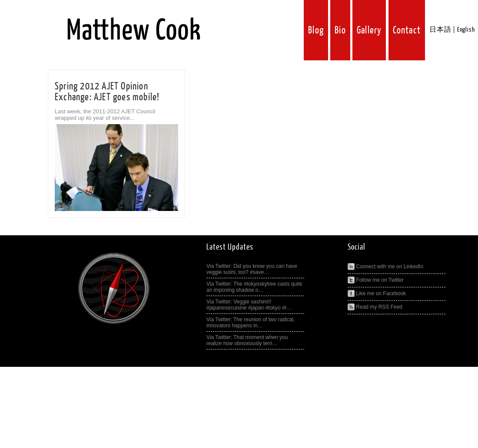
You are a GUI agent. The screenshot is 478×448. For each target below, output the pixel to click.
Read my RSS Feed (375, 307)
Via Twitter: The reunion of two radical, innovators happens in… (251, 323)
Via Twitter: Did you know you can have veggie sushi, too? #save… (252, 269)
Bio (340, 30)
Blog (316, 30)
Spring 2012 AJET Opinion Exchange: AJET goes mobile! (107, 92)
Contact (407, 30)
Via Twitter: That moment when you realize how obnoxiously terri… (247, 340)
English (466, 30)
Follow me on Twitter (376, 280)
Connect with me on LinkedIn (385, 267)
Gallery (369, 30)
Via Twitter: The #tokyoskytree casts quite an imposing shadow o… (254, 287)
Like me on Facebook (377, 293)
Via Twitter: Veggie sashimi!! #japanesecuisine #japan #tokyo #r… (249, 305)
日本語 (440, 30)
